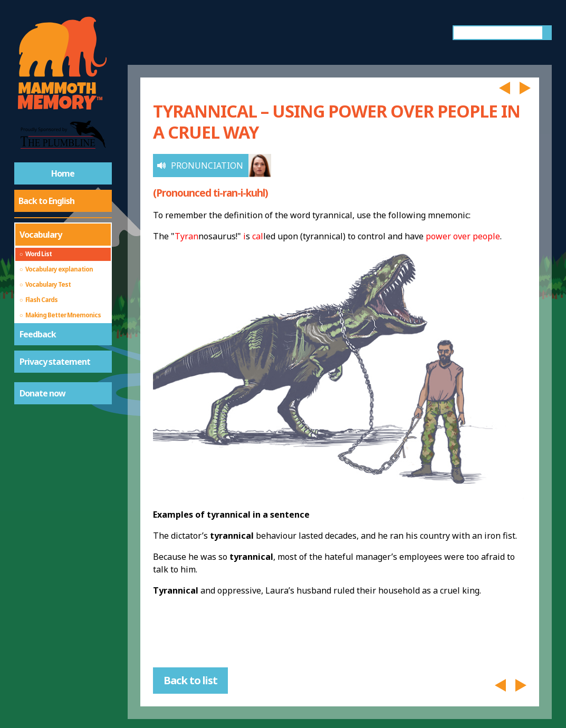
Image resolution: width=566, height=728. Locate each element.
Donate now (42, 393)
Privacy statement (55, 362)
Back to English (46, 201)
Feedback (38, 334)
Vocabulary (41, 235)
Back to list (190, 680)
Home (63, 173)
